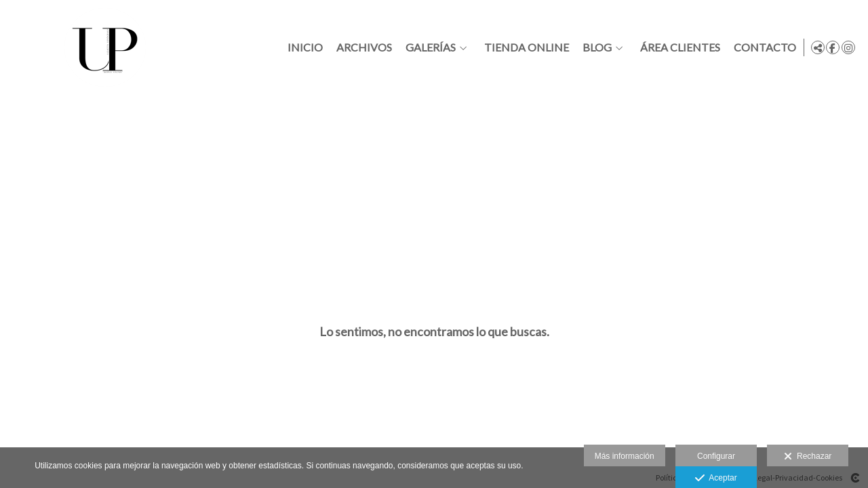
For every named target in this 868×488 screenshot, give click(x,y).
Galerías (428, 47)
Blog (594, 47)
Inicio (302, 47)
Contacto (762, 47)
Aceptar (716, 479)
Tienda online (524, 47)
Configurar (716, 456)
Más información (625, 456)
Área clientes (677, 47)
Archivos (361, 47)
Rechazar (808, 457)
